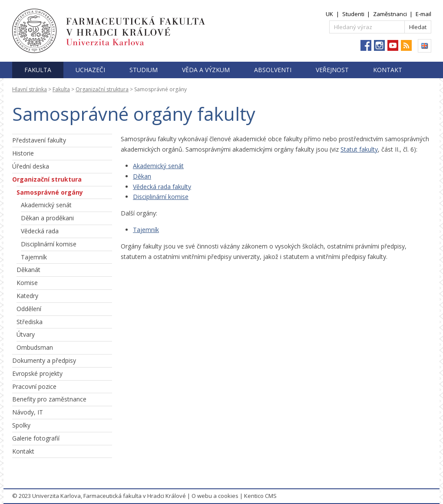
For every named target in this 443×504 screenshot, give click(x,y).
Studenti (353, 14)
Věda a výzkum (206, 70)
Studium (144, 70)
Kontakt (388, 70)
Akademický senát (46, 205)
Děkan (142, 176)
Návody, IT (28, 412)
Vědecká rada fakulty (162, 187)
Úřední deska (31, 166)
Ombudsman (35, 347)
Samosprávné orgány (50, 192)
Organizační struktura (102, 89)
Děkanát (28, 270)
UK (329, 14)
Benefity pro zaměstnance (49, 399)
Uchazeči (90, 70)
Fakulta (38, 70)
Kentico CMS (260, 496)
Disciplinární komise (49, 244)
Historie (23, 153)
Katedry (27, 296)
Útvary (26, 334)
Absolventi (273, 70)
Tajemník (34, 257)
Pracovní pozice (34, 386)
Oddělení (29, 309)
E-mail (423, 14)
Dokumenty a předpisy (44, 360)
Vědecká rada (40, 231)
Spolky (21, 425)
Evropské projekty (37, 373)
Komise (27, 283)
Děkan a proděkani (47, 218)
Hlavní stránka (30, 89)
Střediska (30, 322)
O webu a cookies (215, 496)
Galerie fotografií (36, 438)
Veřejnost (332, 70)
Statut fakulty (359, 149)
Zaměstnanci (390, 14)
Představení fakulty (39, 140)
